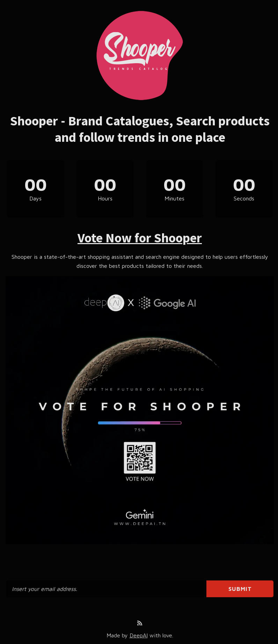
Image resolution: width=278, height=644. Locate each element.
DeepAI (139, 635)
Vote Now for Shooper (140, 238)
